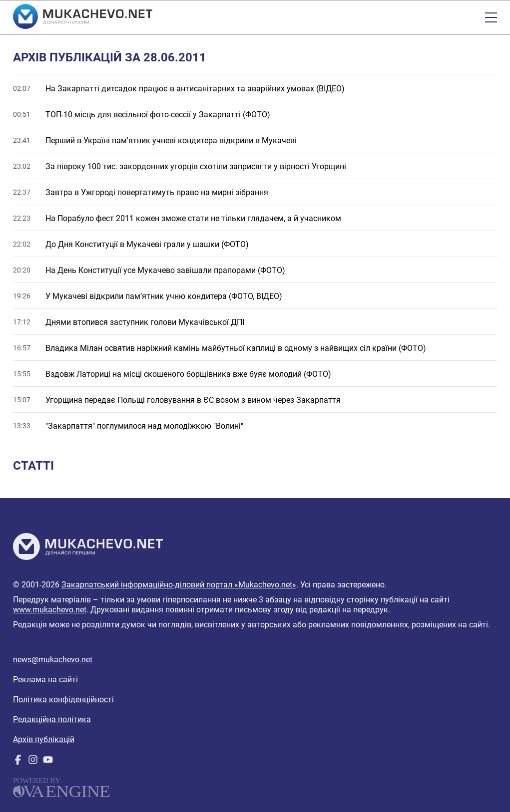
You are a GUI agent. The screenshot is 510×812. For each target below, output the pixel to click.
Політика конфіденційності (63, 699)
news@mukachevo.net (53, 660)
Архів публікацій (44, 739)
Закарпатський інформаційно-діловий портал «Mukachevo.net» (179, 585)
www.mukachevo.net (50, 610)
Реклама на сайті (45, 679)
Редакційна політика (52, 719)
